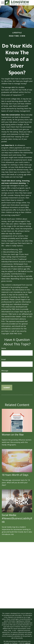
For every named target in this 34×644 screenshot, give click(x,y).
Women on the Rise (13, 435)
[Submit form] (7, 388)
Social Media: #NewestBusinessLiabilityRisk (17, 518)
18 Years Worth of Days (15, 475)
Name (4, 348)
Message (5, 371)
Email (3, 359)
